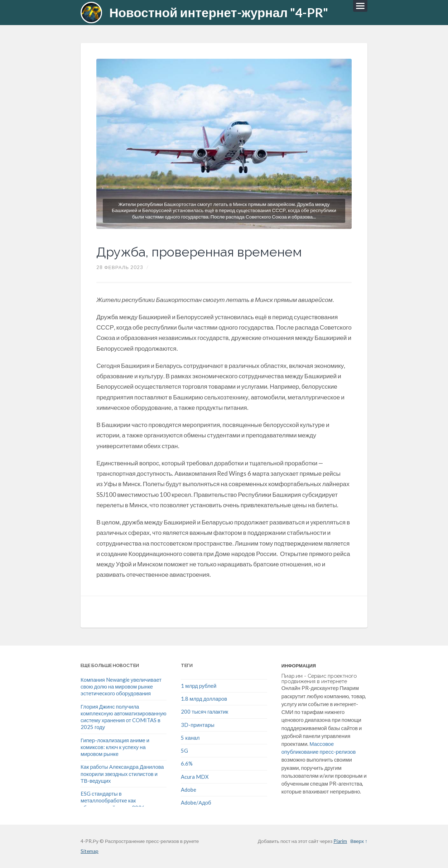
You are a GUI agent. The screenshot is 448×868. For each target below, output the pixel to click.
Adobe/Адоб (196, 802)
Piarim (340, 841)
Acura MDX (195, 777)
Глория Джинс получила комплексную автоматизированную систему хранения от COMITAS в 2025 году (124, 717)
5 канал (190, 738)
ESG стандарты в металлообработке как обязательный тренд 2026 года (119, 800)
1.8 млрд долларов (204, 699)
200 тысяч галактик (204, 711)
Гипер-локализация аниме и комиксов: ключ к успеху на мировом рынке (115, 747)
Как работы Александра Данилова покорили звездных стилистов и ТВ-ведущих (122, 774)
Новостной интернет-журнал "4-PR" (219, 12)
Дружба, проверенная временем (199, 252)
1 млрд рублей (199, 686)
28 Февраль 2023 (120, 267)
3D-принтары (197, 725)
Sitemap (90, 851)
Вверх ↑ (359, 841)
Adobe (189, 790)
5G (184, 750)
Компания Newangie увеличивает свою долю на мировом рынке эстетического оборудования (121, 687)
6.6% (187, 763)
